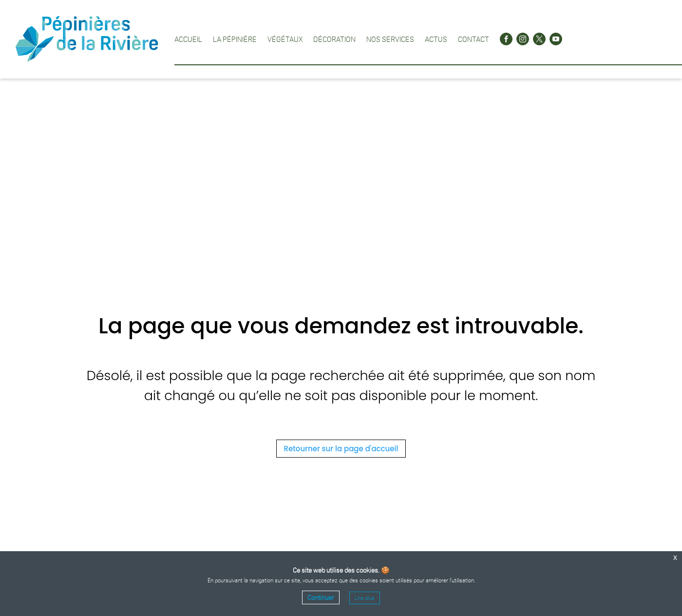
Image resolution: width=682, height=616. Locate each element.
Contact (474, 39)
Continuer (321, 597)
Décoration (334, 39)
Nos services (390, 39)
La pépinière (235, 39)
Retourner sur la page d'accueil (341, 449)
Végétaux (285, 39)
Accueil (188, 39)
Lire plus (365, 598)
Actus (436, 39)
